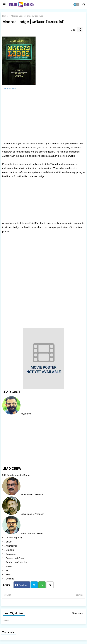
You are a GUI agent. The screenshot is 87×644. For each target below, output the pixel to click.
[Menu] (4, 5)
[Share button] (50, 585)
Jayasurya (26, 414)
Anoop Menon (28, 533)
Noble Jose (26, 514)
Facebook (23, 585)
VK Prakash (26, 494)
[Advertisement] (43, 116)
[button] (76, 5)
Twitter (34, 585)
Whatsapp (42, 585)
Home (5, 16)
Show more (77, 613)
